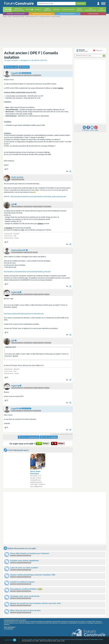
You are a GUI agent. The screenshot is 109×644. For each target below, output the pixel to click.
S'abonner (98, 51)
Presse (72, 639)
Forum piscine (93, 14)
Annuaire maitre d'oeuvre (42, 14)
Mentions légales (47, 639)
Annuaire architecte (67, 14)
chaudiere (9, 228)
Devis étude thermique (35, 473)
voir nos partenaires (9, 629)
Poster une (49, 437)
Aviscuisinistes (101, 10)
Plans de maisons (68, 10)
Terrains (56, 10)
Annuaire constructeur (16, 14)
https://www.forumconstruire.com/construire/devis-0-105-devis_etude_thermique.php (38, 196)
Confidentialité (93, 639)
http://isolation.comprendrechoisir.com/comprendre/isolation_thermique (27, 271)
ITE (23, 230)
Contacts (24, 639)
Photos (28, 10)
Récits (18, 10)
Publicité (86, 639)
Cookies (101, 639)
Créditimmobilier (47, 10)
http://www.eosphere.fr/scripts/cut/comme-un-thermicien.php (24, 313)
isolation (61, 88)
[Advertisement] (54, 32)
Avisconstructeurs (90, 10)
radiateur (40, 224)
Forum (7, 10)
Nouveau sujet (11, 67)
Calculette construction (59, 639)
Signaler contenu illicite (34, 639)
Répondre (24, 67)
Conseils (38, 10)
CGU (68, 639)
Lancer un (29, 437)
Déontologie (79, 639)
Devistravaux (79, 10)
